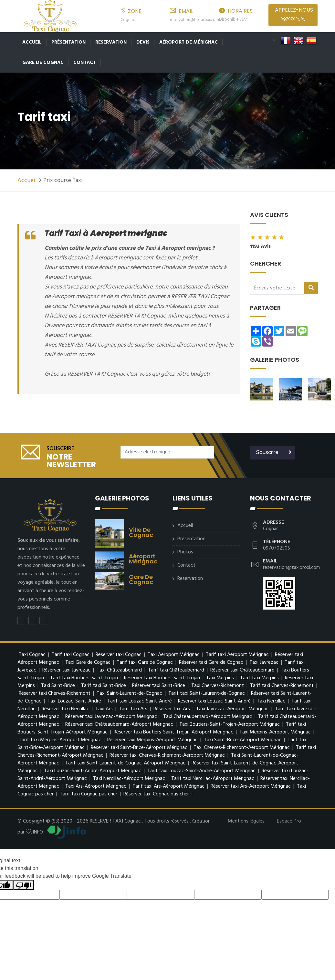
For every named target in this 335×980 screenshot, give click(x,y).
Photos (185, 551)
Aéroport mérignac (143, 557)
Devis (143, 42)
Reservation (111, 42)
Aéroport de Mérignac (188, 42)
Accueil (32, 42)
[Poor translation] (24, 884)
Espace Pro (289, 820)
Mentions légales (246, 820)
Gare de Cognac (43, 63)
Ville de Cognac (141, 531)
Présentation (68, 42)
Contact (85, 63)
